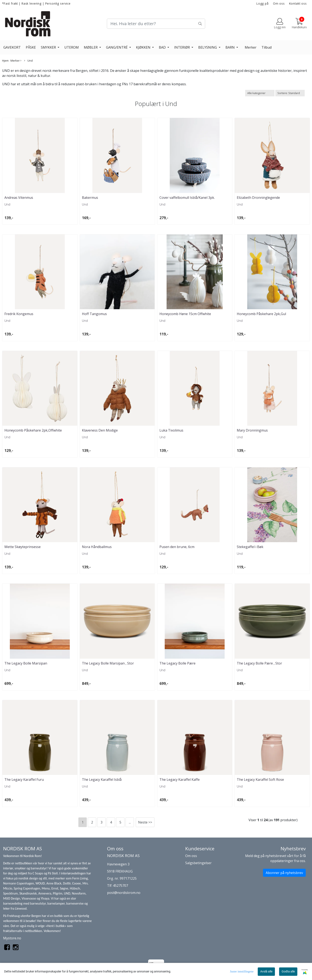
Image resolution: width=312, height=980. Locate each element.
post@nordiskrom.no (124, 893)
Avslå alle (266, 971)
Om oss (279, 3)
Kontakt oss (298, 3)
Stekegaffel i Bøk (250, 547)
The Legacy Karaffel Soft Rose (260, 780)
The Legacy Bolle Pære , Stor (259, 663)
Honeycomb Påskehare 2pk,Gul (261, 314)
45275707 (120, 886)
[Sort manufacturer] (260, 93)
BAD (163, 47)
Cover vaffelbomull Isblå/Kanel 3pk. (187, 198)
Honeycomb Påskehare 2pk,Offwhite (33, 430)
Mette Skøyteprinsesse (23, 547)
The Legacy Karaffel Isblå (102, 780)
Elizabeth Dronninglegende (258, 198)
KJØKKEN (144, 47)
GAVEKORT (12, 47)
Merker (251, 47)
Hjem (5, 61)
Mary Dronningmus (252, 430)
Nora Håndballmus (97, 547)
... (130, 822)
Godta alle (288, 971)
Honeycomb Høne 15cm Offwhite (185, 314)
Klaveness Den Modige (100, 430)
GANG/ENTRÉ (117, 47)
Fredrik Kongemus (19, 314)
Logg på (263, 3)
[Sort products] (290, 93)
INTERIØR (182, 47)
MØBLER (91, 47)
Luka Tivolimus (171, 430)
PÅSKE (31, 47)
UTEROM (72, 47)
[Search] (156, 24)
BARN (230, 47)
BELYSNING (208, 47)
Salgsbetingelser (198, 863)
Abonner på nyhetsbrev (284, 873)
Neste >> (145, 822)
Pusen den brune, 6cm (177, 547)
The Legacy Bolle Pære (177, 663)
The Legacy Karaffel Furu (24, 780)
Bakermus (90, 198)
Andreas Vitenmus (19, 198)
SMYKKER (49, 47)
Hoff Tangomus (94, 314)
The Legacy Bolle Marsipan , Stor (108, 663)
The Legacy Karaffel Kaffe (180, 780)
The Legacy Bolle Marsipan (26, 663)
